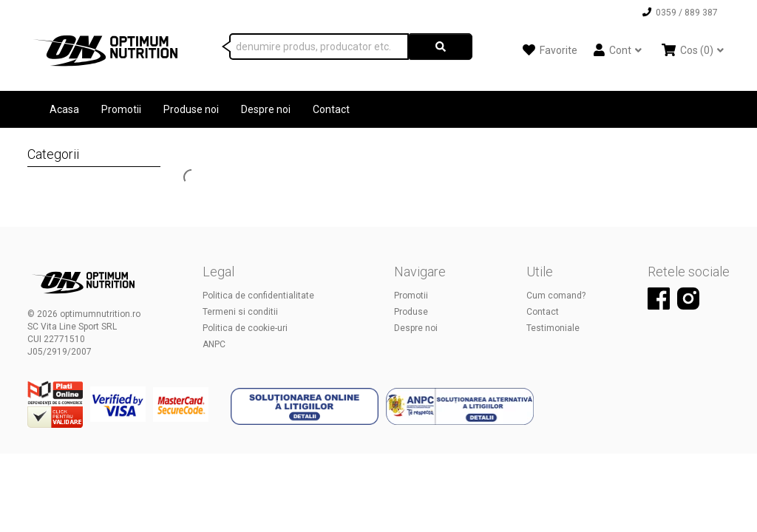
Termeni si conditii (240, 312)
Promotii (121, 109)
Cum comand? (556, 296)
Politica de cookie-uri (245, 328)
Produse (411, 312)
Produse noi (191, 109)
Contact (331, 109)
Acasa (64, 109)
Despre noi (266, 109)
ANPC (214, 344)
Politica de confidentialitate (258, 296)
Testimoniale (553, 328)
